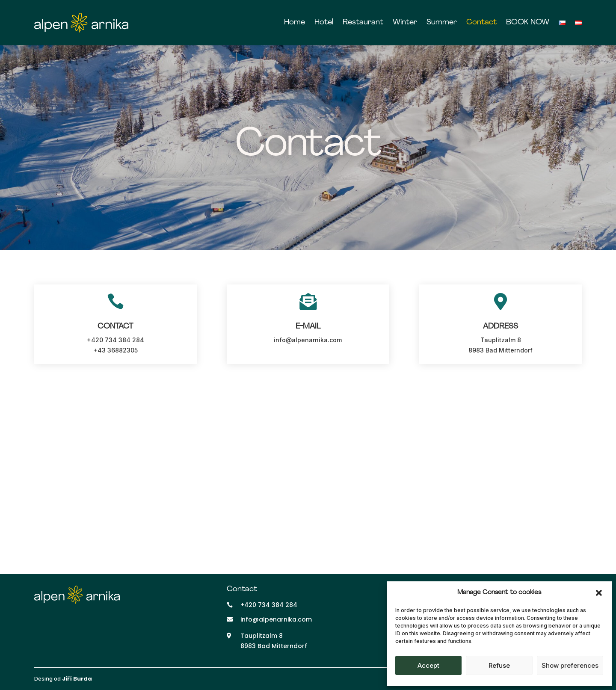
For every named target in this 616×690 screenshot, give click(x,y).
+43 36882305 (115, 350)
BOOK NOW (528, 22)
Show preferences (570, 665)
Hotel (324, 22)
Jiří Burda (77, 679)
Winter (405, 22)
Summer (442, 22)
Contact (481, 22)
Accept (428, 665)
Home (295, 22)
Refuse (499, 665)
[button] (599, 593)
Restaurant (363, 22)
